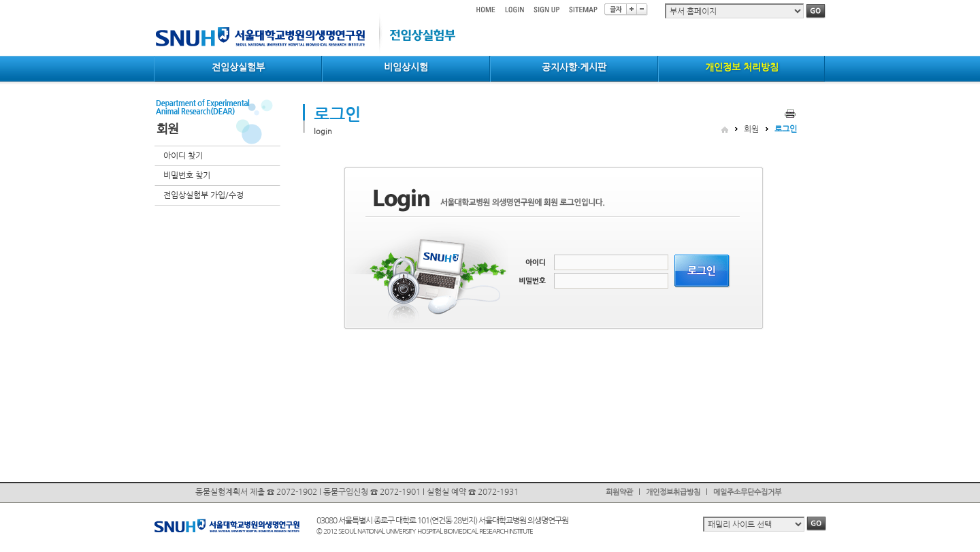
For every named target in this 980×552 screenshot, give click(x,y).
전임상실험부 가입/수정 (203, 195)
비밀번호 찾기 (187, 176)
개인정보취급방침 (673, 492)
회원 (751, 129)
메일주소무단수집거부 (747, 492)
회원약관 (619, 492)
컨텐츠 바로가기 (154, 0)
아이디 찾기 (183, 156)
